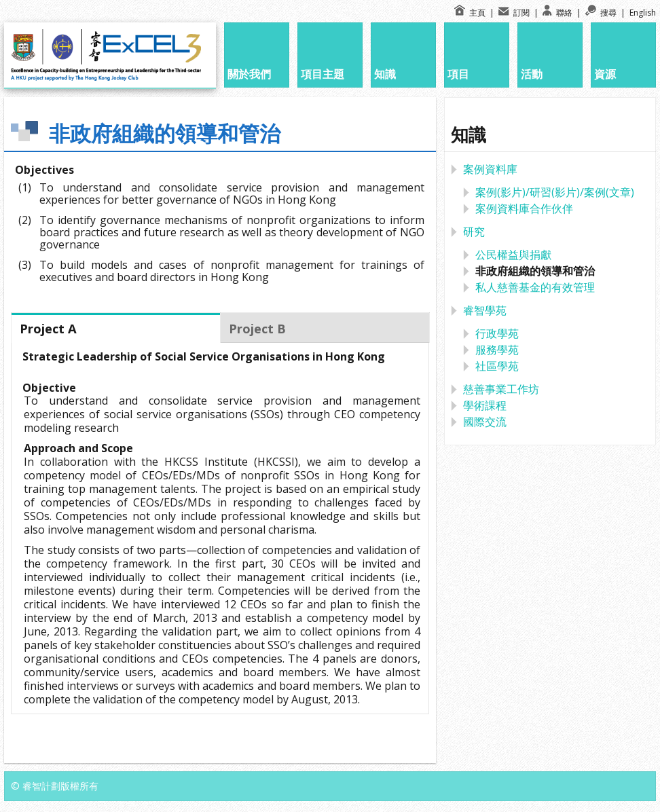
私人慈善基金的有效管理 (535, 287)
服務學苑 (497, 350)
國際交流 (485, 422)
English (643, 13)
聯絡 (558, 13)
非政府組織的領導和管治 (535, 271)
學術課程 (485, 405)
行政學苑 (497, 333)
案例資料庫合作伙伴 (524, 208)
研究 (474, 232)
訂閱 (515, 13)
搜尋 (602, 13)
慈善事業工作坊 (501, 389)
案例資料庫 (490, 169)
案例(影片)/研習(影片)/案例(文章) (555, 192)
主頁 (471, 13)
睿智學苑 (485, 310)
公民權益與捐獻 (513, 255)
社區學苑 (497, 366)
